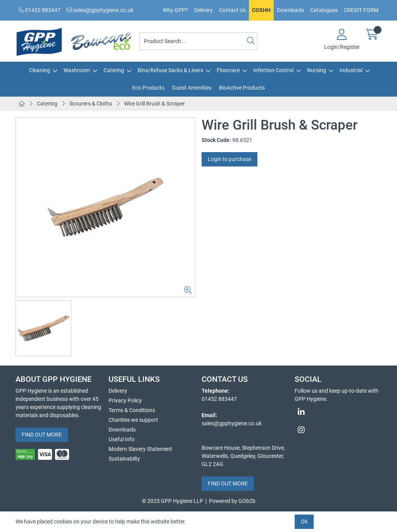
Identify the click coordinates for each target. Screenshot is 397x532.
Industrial (351, 70)
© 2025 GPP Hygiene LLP (173, 501)
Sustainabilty (124, 459)
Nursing (317, 70)
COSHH (261, 10)
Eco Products (148, 88)
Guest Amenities (192, 88)
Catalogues (324, 10)
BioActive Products (242, 88)
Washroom (77, 70)
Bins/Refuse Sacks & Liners (170, 70)
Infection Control (273, 70)
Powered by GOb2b (232, 501)
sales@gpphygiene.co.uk (100, 10)
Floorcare (228, 70)
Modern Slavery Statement (140, 449)
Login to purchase (230, 159)
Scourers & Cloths (91, 104)
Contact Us (232, 10)
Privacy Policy (125, 400)
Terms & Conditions (132, 410)
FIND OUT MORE (42, 435)
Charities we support (133, 420)
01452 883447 (40, 10)
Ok (304, 522)
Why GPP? (175, 10)
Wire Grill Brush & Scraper (154, 104)
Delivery (204, 10)
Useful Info (122, 439)
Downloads (290, 10)
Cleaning (40, 70)
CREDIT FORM (361, 10)
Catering (114, 70)
